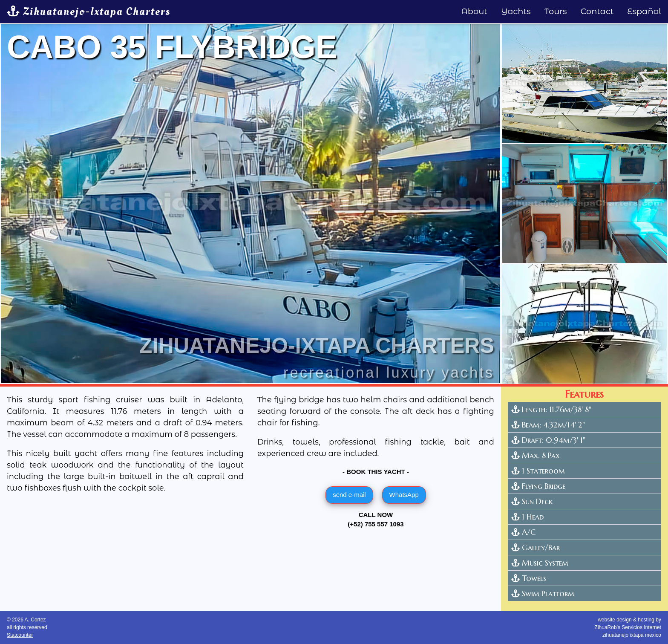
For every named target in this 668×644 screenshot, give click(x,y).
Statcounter (20, 635)
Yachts (516, 11)
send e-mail (349, 495)
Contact (597, 11)
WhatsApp (404, 495)
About (474, 11)
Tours (556, 11)
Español (644, 11)
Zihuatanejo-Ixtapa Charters (89, 12)
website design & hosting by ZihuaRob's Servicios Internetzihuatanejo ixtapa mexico (628, 627)
